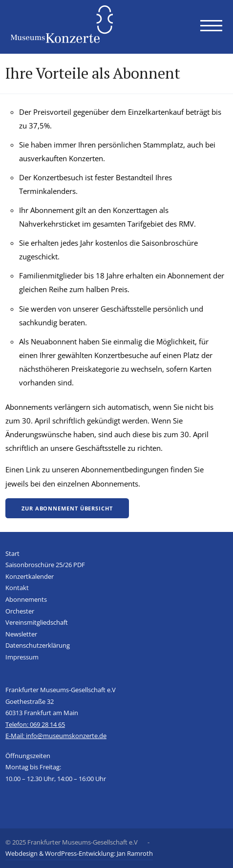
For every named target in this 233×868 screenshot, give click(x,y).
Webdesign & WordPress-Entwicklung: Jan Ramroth (79, 853)
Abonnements (26, 599)
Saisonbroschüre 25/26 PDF (45, 565)
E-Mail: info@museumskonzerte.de (56, 736)
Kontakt (17, 588)
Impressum (22, 657)
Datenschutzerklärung (38, 645)
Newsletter (21, 634)
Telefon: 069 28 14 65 (35, 724)
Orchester (20, 611)
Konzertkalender (30, 576)
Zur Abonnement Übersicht (67, 508)
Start (12, 553)
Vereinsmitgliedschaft (37, 622)
